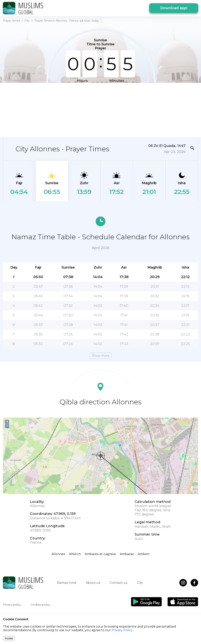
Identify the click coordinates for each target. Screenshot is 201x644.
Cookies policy (40, 605)
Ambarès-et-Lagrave (100, 554)
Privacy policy (12, 605)
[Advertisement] (81, 110)
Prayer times (11, 21)
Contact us (119, 583)
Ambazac (127, 554)
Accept (9, 638)
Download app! (174, 8)
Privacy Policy (122, 630)
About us (93, 583)
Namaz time (67, 583)
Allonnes (58, 554)
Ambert (144, 554)
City (27, 21)
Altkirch (75, 554)
